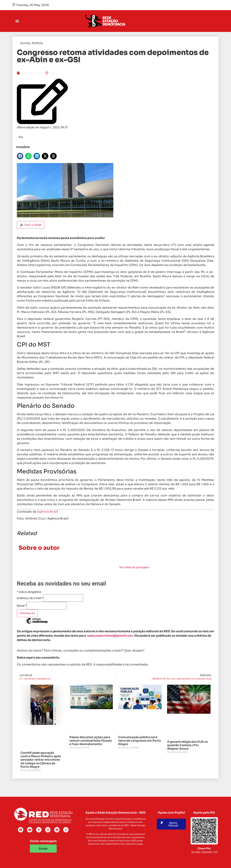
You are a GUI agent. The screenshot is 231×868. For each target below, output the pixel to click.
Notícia (37, 43)
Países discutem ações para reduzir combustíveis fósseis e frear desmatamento (91, 741)
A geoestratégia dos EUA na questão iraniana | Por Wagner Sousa (187, 745)
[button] (17, 21)
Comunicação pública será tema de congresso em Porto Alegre (140, 741)
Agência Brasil (48, 512)
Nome (22, 606)
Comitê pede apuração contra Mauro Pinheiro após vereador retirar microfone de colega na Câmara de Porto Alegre (41, 760)
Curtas (25, 43)
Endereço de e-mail (30, 598)
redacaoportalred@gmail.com (110, 636)
